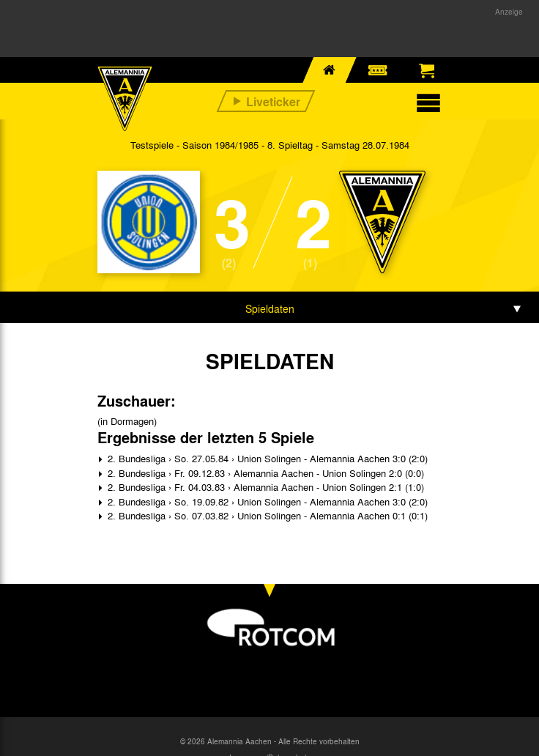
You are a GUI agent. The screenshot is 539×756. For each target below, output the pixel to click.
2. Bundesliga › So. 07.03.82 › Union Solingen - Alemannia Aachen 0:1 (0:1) (266, 515)
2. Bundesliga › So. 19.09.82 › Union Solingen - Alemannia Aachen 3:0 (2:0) (266, 501)
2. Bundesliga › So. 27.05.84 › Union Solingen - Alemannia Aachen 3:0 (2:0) (266, 458)
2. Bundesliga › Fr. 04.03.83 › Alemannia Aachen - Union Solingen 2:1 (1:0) (264, 487)
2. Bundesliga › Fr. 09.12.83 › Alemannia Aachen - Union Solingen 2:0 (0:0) (264, 473)
